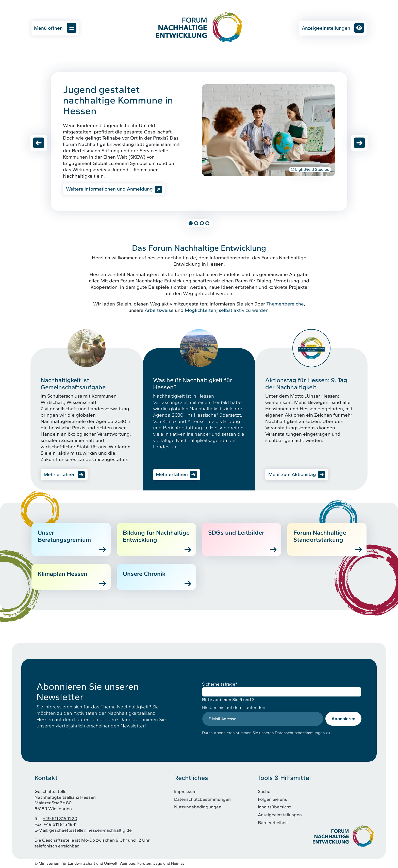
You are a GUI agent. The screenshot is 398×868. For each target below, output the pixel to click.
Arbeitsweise (159, 310)
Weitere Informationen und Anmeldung (109, 189)
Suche (264, 791)
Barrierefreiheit (273, 822)
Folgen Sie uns (272, 799)
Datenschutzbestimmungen (202, 799)
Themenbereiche (285, 304)
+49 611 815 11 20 (60, 818)
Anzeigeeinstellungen (333, 28)
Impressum (185, 791)
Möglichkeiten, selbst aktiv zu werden (227, 310)
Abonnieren (343, 718)
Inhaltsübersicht (274, 807)
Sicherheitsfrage (220, 684)
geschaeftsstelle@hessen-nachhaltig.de (90, 830)
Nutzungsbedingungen (198, 807)
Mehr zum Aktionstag (292, 474)
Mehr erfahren (60, 474)
